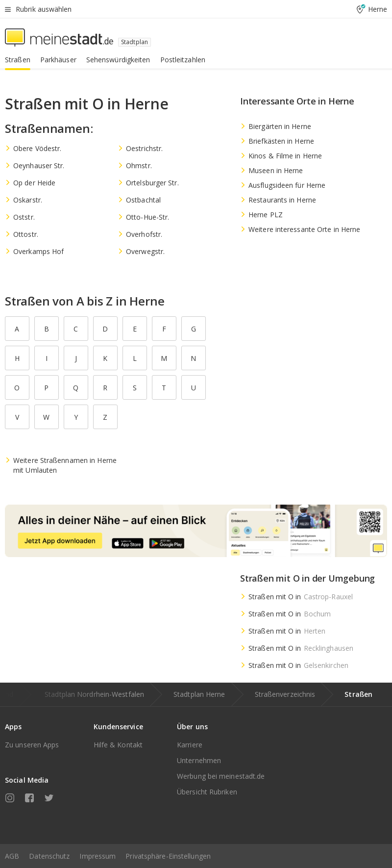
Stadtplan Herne (199, 694)
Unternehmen (199, 760)
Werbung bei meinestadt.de (221, 776)
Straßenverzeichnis (285, 694)
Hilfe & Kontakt (118, 745)
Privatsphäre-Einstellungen (168, 856)
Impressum (98, 856)
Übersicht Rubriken (207, 792)
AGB (12, 856)
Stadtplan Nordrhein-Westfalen (94, 694)
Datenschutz (49, 856)
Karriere (190, 745)
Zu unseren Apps (32, 745)
